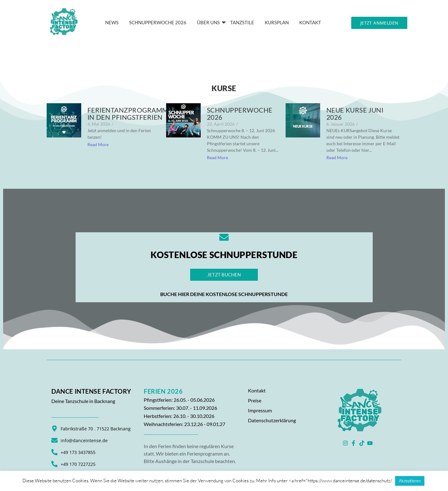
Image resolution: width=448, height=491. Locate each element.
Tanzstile (242, 22)
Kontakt (257, 390)
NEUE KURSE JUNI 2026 (355, 113)
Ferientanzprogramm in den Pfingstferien (128, 113)
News (112, 22)
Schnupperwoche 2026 (158, 22)
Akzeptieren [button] (410, 481)
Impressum (260, 410)
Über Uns (209, 22)
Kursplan (277, 22)
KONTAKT (310, 22)
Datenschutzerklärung (272, 420)
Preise (255, 400)
